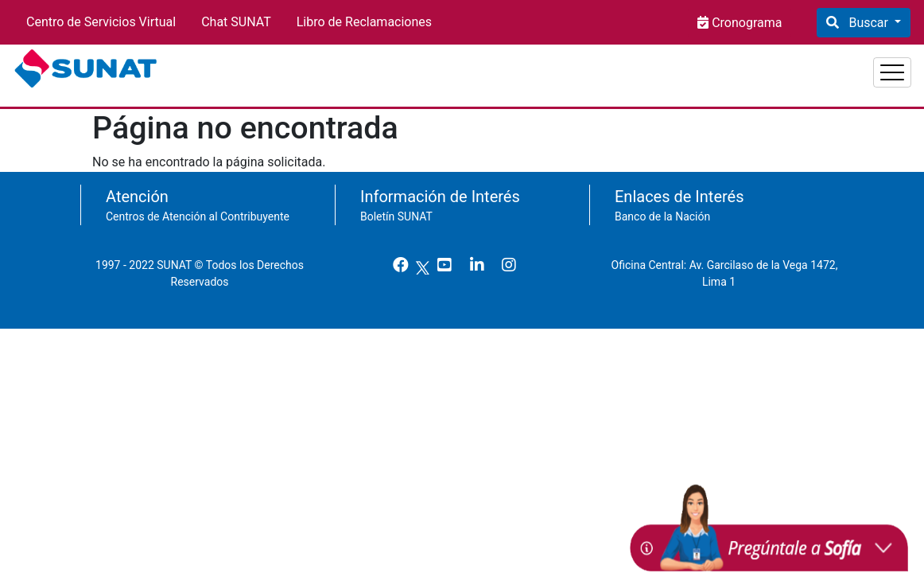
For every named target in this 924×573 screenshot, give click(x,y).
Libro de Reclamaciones (364, 22)
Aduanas (870, 66)
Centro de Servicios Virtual (101, 22)
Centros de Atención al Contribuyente (198, 209)
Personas (699, 66)
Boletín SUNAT (396, 209)
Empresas (785, 66)
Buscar (868, 23)
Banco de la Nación (662, 209)
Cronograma (745, 23)
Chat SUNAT (236, 22)
